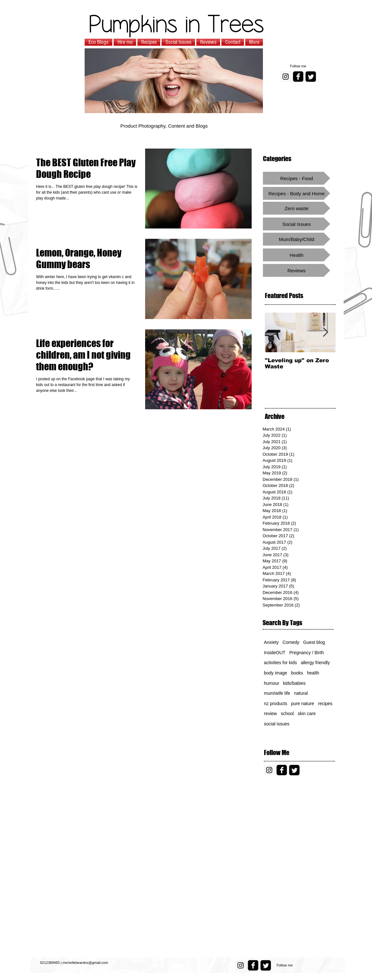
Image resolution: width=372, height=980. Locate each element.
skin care (307, 713)
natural (301, 693)
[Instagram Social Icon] (286, 77)
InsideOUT (275, 653)
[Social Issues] (297, 224)
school (287, 713)
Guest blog (314, 642)
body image (275, 673)
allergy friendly (315, 663)
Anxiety (271, 642)
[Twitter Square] (311, 77)
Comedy (291, 642)
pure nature (302, 703)
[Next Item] (325, 332)
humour (271, 683)
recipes (325, 703)
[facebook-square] (298, 77)
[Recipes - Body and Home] (297, 193)
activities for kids (280, 663)
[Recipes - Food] (297, 178)
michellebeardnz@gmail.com (85, 963)
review (270, 713)
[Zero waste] (297, 208)
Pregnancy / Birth (307, 653)
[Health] (297, 255)
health (313, 673)
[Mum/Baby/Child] (297, 239)
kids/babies (294, 683)
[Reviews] (297, 270)
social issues (277, 724)
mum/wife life (277, 693)
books (297, 673)
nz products (275, 703)
